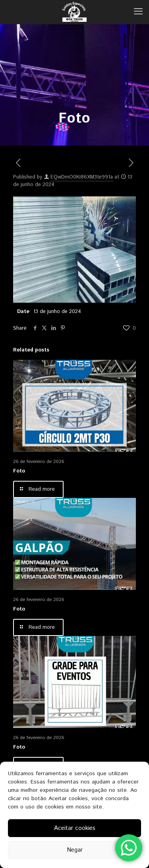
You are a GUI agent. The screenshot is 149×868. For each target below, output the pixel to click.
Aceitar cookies (75, 828)
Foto (19, 471)
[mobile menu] (138, 12)
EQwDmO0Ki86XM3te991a (82, 177)
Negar (75, 850)
